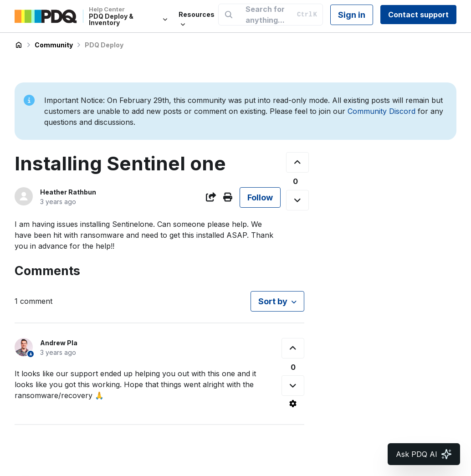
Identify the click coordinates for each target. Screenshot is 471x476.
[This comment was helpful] (293, 348)
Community (54, 45)
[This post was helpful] (297, 162)
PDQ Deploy (104, 45)
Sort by (273, 301)
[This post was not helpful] (297, 200)
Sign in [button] (352, 15)
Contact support (418, 15)
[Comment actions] (293, 404)
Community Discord (381, 111)
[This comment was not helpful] (293, 386)
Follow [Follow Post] (260, 197)
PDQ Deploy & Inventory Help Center (19, 45)
